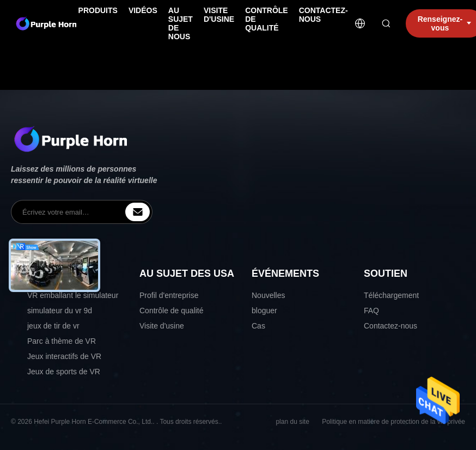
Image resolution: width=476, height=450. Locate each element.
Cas (258, 326)
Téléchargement (391, 295)
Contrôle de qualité (172, 311)
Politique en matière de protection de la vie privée (393, 422)
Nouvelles (268, 295)
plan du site (292, 422)
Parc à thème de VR (62, 341)
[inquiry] (138, 212)
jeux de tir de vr (53, 326)
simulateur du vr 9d (60, 311)
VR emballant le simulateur (73, 295)
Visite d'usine (162, 326)
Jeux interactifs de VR (64, 356)
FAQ (371, 311)
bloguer (264, 311)
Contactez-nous (390, 326)
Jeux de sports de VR (64, 372)
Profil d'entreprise (169, 295)
